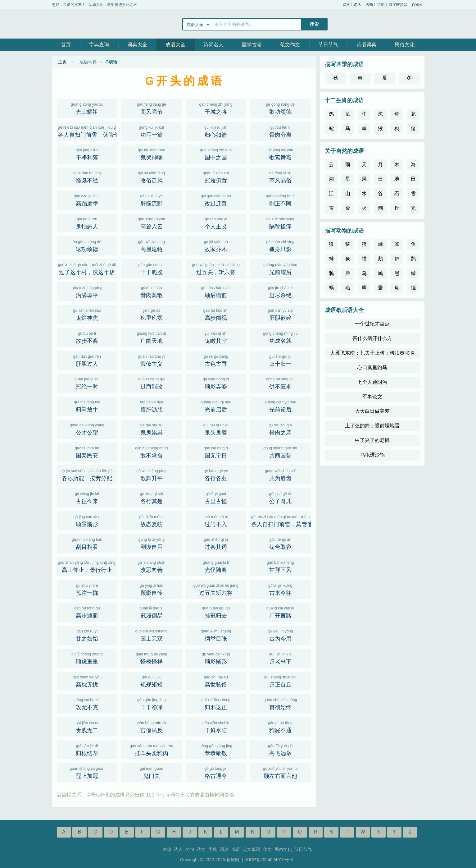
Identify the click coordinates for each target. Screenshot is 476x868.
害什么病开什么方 (372, 338)
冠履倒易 (152, 612)
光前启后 (216, 406)
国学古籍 (252, 45)
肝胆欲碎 (280, 314)
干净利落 (87, 154)
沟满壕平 (87, 291)
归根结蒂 (87, 749)
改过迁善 (216, 200)
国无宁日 (216, 452)
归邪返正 (216, 703)
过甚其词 (216, 543)
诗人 (178, 849)
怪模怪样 (152, 658)
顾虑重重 (87, 658)
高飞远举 (280, 749)
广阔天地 (152, 337)
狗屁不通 (280, 726)
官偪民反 (152, 726)
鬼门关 (152, 772)
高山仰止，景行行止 (88, 566)
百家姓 (417, 5)
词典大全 (137, 45)
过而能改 (152, 383)
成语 (236, 849)
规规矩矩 (152, 681)
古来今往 (280, 589)
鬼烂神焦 (87, 314)
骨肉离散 (152, 291)
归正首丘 (280, 681)
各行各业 (216, 474)
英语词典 (366, 45)
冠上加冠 (87, 772)
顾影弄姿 (216, 383)
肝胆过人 (87, 360)
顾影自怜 (152, 589)
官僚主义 (152, 360)
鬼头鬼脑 (216, 429)
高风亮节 (152, 108)
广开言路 (280, 612)
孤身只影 (280, 245)
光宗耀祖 (87, 108)
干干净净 (152, 703)
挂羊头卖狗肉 (152, 749)
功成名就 (280, 337)
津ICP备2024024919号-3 (269, 860)
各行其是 (152, 497)
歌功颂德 (280, 108)
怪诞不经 (87, 177)
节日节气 (328, 45)
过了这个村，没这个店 (88, 268)
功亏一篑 (152, 131)
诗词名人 (214, 45)
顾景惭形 (87, 520)
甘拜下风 (280, 566)
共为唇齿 (280, 474)
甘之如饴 (87, 635)
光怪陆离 (216, 566)
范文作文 (290, 45)
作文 (267, 849)
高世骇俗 (216, 681)
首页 (66, 45)
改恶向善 (152, 566)
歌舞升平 (152, 474)
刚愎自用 (152, 543)
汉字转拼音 (398, 5)
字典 (213, 849)
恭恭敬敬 (216, 749)
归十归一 (280, 360)
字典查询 (99, 45)
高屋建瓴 (152, 245)
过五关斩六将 (216, 589)
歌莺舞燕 (280, 154)
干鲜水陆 (216, 726)
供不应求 (280, 383)
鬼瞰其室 (216, 337)
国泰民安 (87, 452)
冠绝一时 (87, 383)
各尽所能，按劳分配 (87, 474)
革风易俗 (280, 177)
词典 (224, 849)
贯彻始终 (280, 703)
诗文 (346, 5)
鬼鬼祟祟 (152, 429)
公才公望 (87, 429)
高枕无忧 (87, 681)
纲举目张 (216, 635)
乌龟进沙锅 (372, 455)
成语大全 (175, 45)
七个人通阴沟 (372, 382)
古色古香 (216, 360)
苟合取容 (280, 543)
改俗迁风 (152, 177)
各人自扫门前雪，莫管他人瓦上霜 (281, 520)
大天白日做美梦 (372, 411)
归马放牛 (87, 406)
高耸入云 (152, 223)
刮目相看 (87, 543)
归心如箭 (216, 131)
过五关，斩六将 (216, 268)
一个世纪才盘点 (372, 324)
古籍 (381, 5)
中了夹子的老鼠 (372, 440)
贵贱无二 (87, 726)
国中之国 (216, 154)
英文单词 (252, 849)
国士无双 (152, 635)
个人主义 (216, 223)
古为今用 (280, 635)
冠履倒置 (216, 177)
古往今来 (87, 497)
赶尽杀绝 (280, 291)
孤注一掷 (87, 589)
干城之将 (216, 108)
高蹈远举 (87, 200)
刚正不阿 (280, 200)
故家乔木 (216, 245)
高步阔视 (216, 314)
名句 (369, 5)
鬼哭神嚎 (152, 154)
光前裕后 (280, 406)
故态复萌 (152, 520)
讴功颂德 (87, 245)
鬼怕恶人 (87, 223)
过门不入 (216, 520)
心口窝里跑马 (372, 367)
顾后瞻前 (216, 291)
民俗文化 (405, 45)
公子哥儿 (280, 497)
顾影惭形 (216, 658)
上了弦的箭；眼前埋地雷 (372, 426)
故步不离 (87, 337)
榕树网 (80, 24)
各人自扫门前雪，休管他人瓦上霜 (88, 131)
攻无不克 (87, 703)
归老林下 (280, 658)
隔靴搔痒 (280, 223)
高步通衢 (87, 612)
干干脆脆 (152, 268)
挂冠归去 (216, 612)
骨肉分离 (280, 131)
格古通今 (216, 772)
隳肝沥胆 (152, 406)
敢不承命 (152, 452)
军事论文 (372, 397)
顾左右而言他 (280, 772)
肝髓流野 (152, 200)
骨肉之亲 (280, 429)
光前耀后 (280, 268)
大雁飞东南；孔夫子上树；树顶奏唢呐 (372, 353)
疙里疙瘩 (152, 314)
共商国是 (280, 452)
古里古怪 (216, 497)
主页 (62, 62)
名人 (358, 5)
